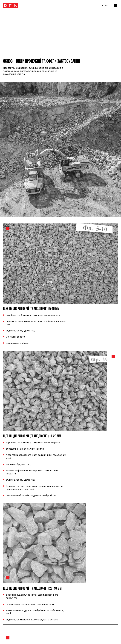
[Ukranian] (102, 6)
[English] (106, 6)
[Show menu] (115, 6)
